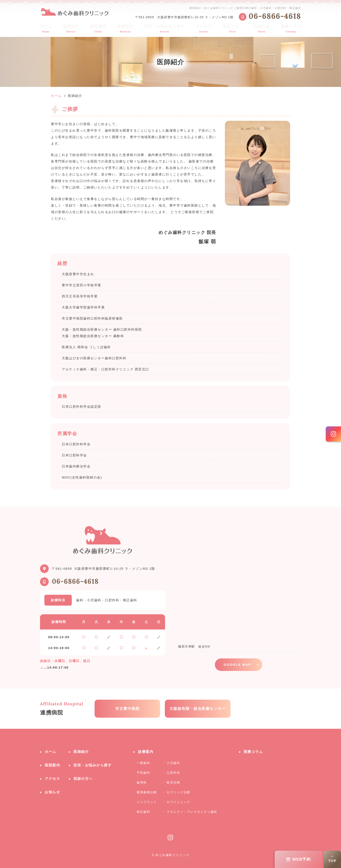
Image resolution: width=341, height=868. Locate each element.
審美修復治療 (147, 792)
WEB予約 (299, 859)
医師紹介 (71, 29)
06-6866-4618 (75, 581)
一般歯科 (143, 763)
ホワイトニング (178, 802)
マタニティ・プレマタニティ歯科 (192, 812)
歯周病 (142, 782)
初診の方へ (233, 29)
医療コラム (291, 29)
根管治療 (173, 782)
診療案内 (125, 29)
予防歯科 (143, 773)
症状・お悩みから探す (165, 29)
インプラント (147, 802)
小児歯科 (173, 763)
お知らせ (262, 29)
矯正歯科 (143, 812)
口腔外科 (173, 773)
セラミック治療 (178, 792)
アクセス (204, 29)
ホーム (46, 29)
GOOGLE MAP (237, 665)
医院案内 (98, 29)
